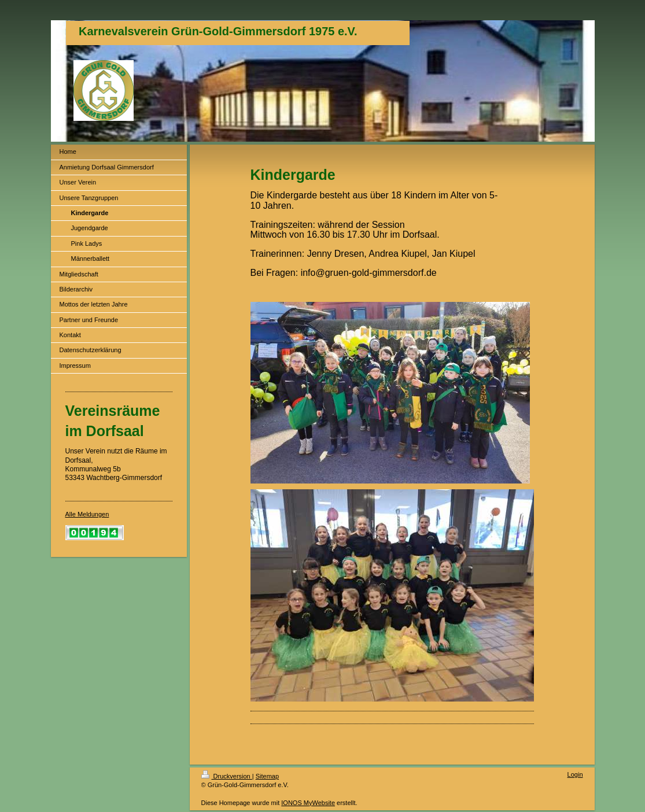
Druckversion (227, 776)
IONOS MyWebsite (308, 803)
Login (575, 774)
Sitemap (267, 776)
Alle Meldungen (87, 514)
